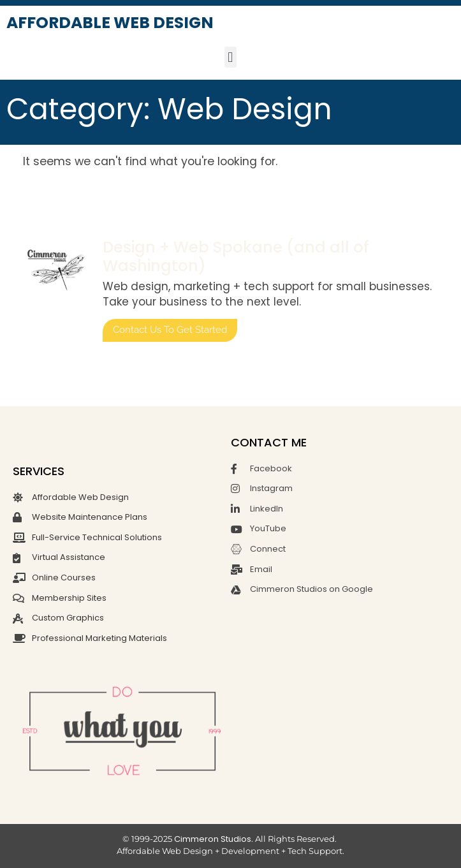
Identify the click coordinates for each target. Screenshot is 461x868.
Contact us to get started (170, 330)
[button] (230, 57)
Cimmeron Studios (213, 839)
